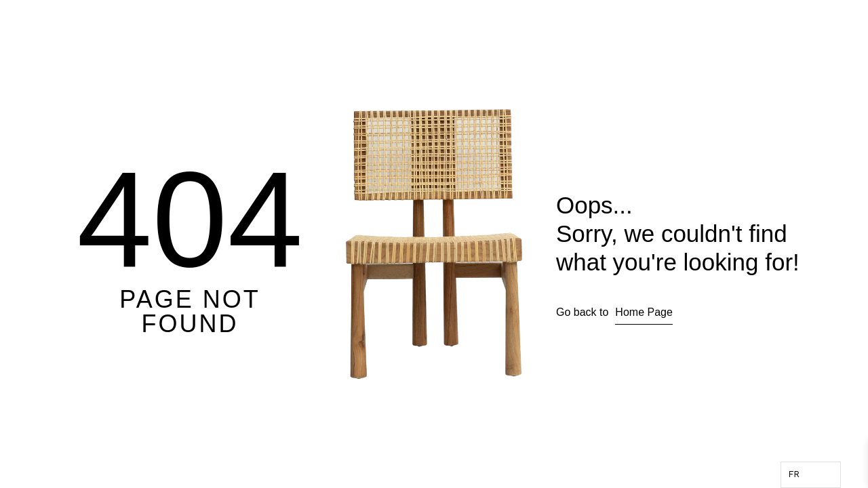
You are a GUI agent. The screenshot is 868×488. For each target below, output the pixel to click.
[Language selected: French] (811, 475)
